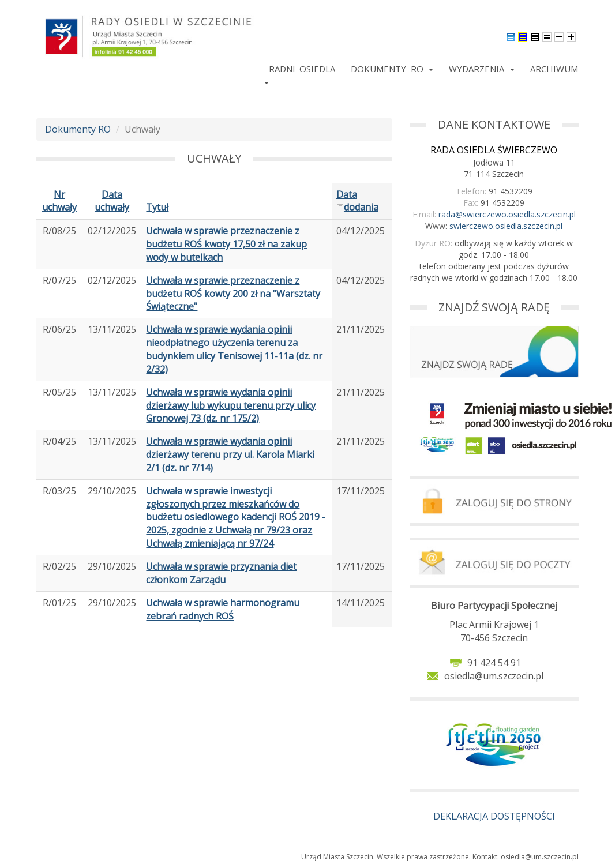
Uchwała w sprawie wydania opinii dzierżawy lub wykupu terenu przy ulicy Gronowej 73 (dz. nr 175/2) (231, 405)
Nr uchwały (59, 201)
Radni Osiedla (302, 69)
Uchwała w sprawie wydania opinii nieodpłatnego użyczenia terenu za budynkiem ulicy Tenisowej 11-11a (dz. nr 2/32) (234, 349)
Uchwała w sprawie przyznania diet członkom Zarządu (221, 573)
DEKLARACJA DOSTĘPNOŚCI (494, 816)
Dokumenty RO (392, 69)
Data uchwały (112, 201)
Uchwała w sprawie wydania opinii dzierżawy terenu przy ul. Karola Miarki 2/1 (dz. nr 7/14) (230, 454)
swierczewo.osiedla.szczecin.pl (506, 226)
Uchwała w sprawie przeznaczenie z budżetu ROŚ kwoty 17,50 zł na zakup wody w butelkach (226, 244)
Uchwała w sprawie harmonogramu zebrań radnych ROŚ (223, 609)
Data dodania (357, 201)
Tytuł (157, 207)
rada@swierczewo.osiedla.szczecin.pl (507, 214)
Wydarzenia (481, 69)
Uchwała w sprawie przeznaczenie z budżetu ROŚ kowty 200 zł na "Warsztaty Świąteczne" (233, 294)
